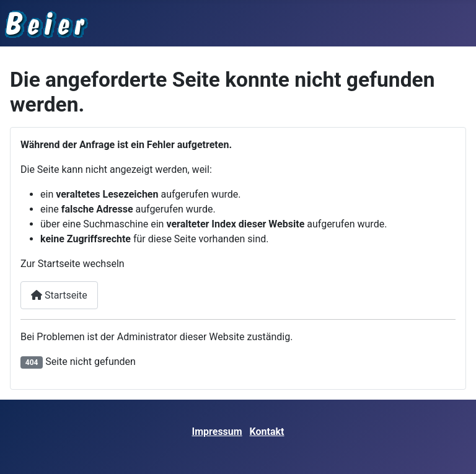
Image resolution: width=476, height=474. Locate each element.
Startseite (59, 295)
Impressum (217, 432)
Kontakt (267, 432)
